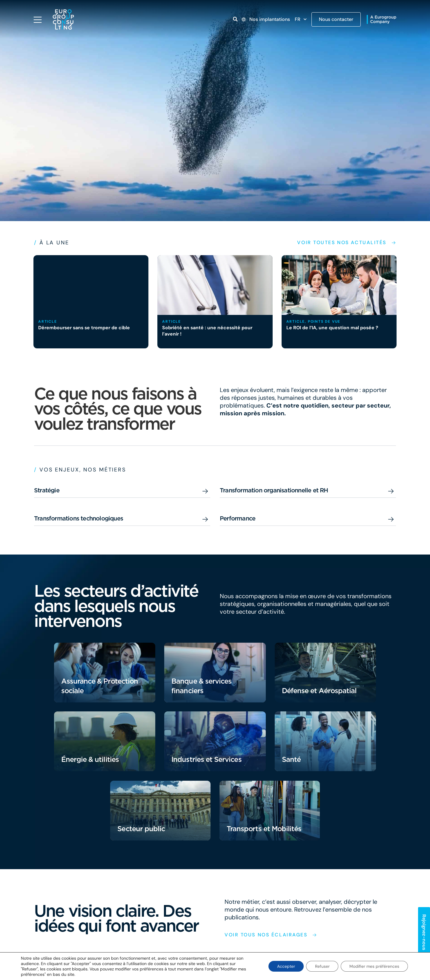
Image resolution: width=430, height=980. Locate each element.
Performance (238, 518)
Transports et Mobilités (265, 829)
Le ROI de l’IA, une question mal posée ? (333, 328)
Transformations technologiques (79, 518)
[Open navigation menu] (38, 20)
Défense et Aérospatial (320, 691)
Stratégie (47, 490)
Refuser (321, 966)
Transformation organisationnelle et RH (274, 490)
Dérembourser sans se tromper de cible (85, 328)
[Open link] (235, 19)
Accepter (285, 966)
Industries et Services (207, 759)
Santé (291, 759)
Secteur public (142, 829)
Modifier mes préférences (374, 966)
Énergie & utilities (91, 759)
